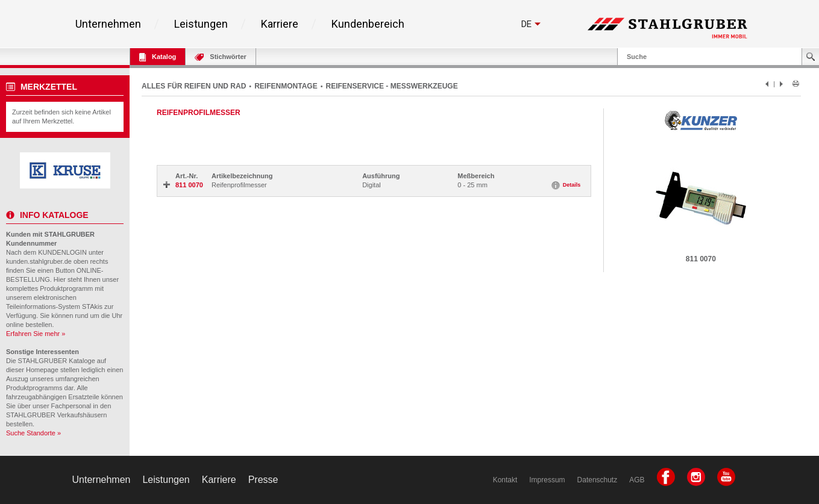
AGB (637, 480)
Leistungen (201, 24)
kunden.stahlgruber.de (39, 261)
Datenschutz (598, 480)
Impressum (547, 480)
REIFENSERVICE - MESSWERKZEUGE (392, 86)
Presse (263, 480)
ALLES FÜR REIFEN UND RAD (194, 86)
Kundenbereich (368, 24)
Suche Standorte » (33, 433)
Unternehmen (108, 24)
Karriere (280, 24)
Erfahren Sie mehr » (36, 334)
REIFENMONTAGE (286, 86)
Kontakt (505, 480)
